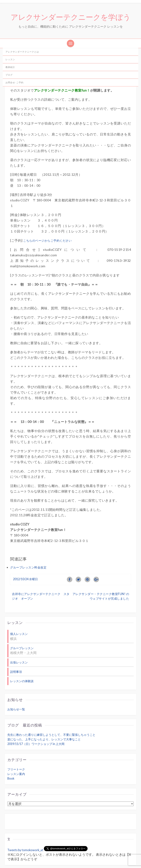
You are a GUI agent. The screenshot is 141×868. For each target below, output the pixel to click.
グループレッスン (23, 632)
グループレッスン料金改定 (29, 552)
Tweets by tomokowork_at (26, 833)
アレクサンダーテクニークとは (22, 53)
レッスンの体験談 (23, 664)
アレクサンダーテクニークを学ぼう (71, 18)
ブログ (9, 76)
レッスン (10, 60)
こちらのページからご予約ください (48, 236)
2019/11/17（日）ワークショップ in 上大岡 (38, 726)
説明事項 (16, 655)
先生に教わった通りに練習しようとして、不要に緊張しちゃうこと (54, 717)
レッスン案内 (17, 756)
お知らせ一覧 (17, 692)
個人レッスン (19, 618)
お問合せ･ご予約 (15, 83)
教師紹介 (10, 68)
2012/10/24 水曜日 (26, 563)
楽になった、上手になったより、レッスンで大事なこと (46, 722)
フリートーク (17, 752)
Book (11, 761)
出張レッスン (19, 646)
